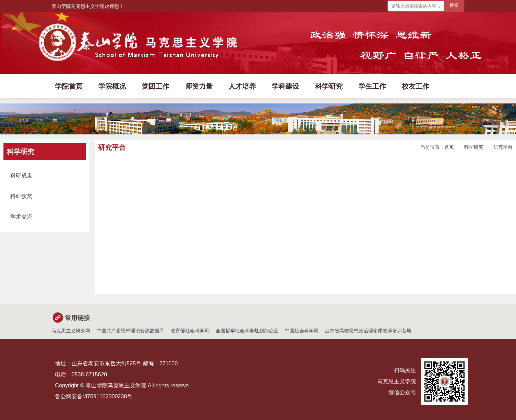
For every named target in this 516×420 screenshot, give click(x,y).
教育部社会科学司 (190, 331)
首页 (449, 147)
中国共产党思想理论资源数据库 (130, 331)
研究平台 (503, 147)
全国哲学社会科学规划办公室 (247, 331)
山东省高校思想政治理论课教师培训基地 (368, 331)
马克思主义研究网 (71, 331)
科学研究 (474, 147)
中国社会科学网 (302, 331)
